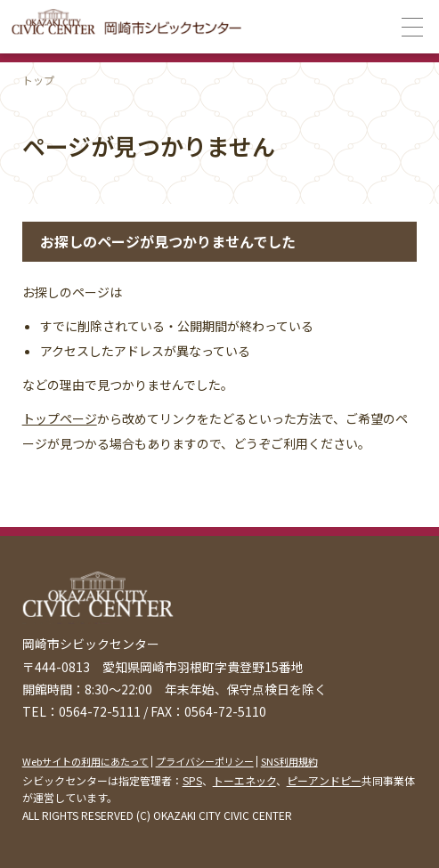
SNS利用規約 (289, 761)
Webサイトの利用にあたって (85, 761)
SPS (192, 780)
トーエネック (244, 780)
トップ (38, 80)
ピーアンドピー (324, 780)
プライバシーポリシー (205, 761)
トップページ (60, 418)
